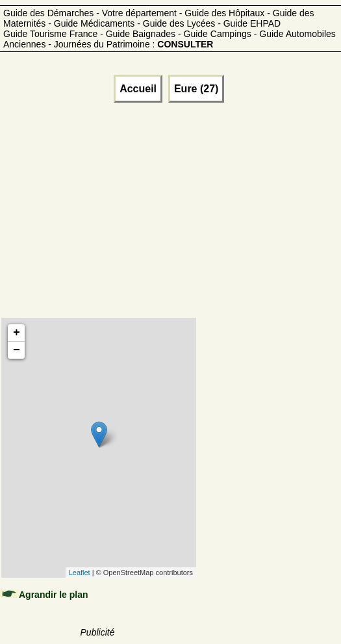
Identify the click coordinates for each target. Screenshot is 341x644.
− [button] (17, 350)
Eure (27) (196, 89)
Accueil (138, 89)
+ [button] (17, 333)
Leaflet (80, 573)
